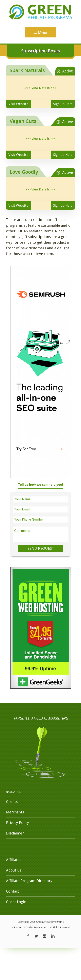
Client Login (16, 902)
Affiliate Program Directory (29, 881)
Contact (13, 891)
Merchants (15, 812)
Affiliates (14, 860)
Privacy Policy (17, 823)
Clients (12, 802)
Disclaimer (15, 833)
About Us (14, 870)
